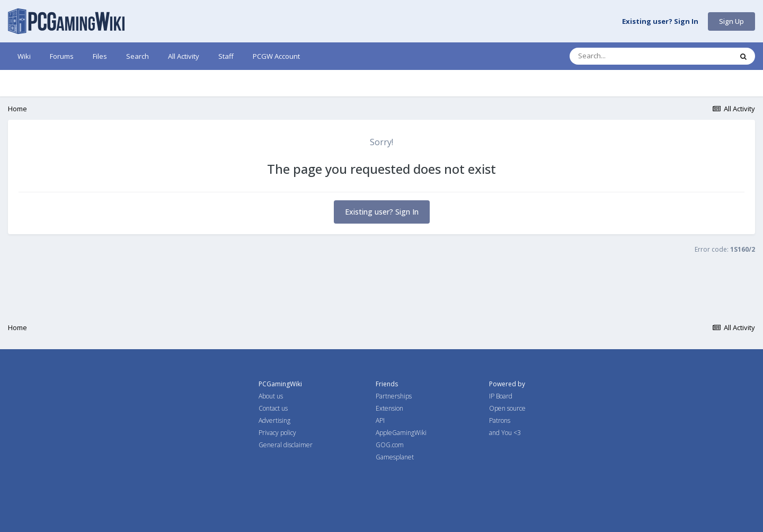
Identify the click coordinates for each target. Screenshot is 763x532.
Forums (62, 56)
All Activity (184, 56)
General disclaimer (286, 445)
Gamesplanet (395, 457)
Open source (507, 408)
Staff (226, 56)
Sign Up (731, 21)
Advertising (274, 420)
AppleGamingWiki (401, 433)
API (380, 420)
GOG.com (390, 445)
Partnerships (394, 396)
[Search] (623, 56)
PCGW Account (276, 56)
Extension (389, 408)
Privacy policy (277, 433)
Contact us (273, 408)
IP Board (501, 396)
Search (137, 56)
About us (271, 396)
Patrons (500, 420)
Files (100, 56)
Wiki (24, 56)
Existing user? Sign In (660, 22)
